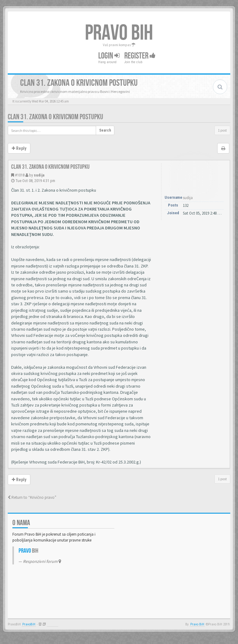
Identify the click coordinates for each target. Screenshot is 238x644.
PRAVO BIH (119, 33)
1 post (222, 130)
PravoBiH (29, 624)
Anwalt (53, 624)
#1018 (20, 175)
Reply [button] (19, 148)
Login (109, 56)
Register (140, 56)
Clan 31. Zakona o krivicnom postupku (55, 117)
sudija (39, 175)
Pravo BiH (197, 624)
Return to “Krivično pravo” (32, 497)
